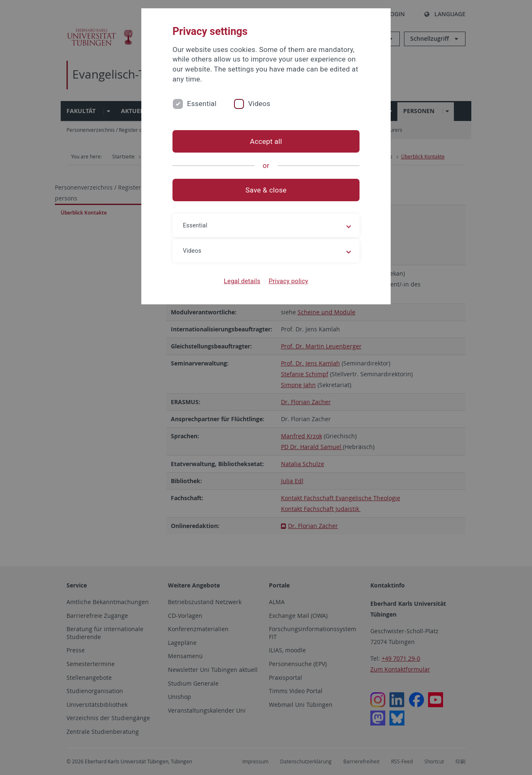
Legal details (242, 281)
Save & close (266, 190)
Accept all (266, 141)
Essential (202, 104)
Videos (259, 104)
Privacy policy (288, 281)
